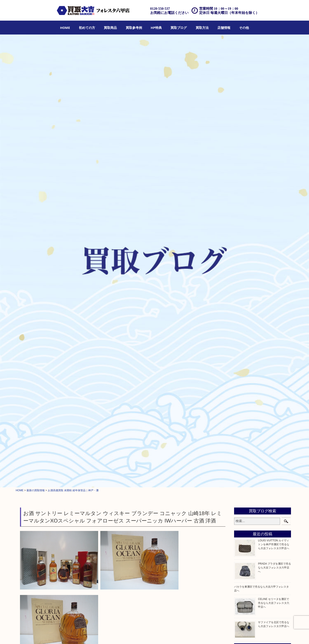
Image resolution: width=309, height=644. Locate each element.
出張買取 (137, 635)
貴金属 (243, 222)
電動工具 (244, 343)
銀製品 (243, 239)
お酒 (32, 224)
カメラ (243, 255)
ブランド (244, 244)
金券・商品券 (247, 294)
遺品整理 (164, 635)
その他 (244, 28)
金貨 (241, 266)
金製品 (243, 233)
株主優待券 (246, 310)
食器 (241, 261)
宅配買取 (150, 635)
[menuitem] (65, 28)
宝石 (241, 228)
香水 (241, 365)
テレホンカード (249, 304)
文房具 (243, 348)
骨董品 (243, 321)
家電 (241, 332)
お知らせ (244, 397)
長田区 (243, 433)
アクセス (177, 635)
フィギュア (246, 212)
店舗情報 (224, 28)
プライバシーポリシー (220, 635)
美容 (241, 376)
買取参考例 (134, 28)
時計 (241, 250)
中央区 (243, 444)
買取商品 (110, 28)
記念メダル (246, 272)
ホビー (243, 386)
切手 (241, 288)
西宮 (241, 427)
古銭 (241, 277)
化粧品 (243, 370)
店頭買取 (123, 635)
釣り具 (243, 354)
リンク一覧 (262, 635)
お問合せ (199, 635)
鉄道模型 (244, 299)
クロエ (243, 206)
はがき (243, 315)
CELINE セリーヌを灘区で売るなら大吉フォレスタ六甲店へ (274, 155)
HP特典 (156, 28)
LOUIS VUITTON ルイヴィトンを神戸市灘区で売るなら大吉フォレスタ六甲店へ (274, 96)
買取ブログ (179, 28)
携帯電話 (244, 381)
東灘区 (243, 438)
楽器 (241, 359)
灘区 (241, 411)
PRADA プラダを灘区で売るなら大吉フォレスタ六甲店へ (274, 120)
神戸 (241, 449)
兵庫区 (243, 455)
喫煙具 (243, 337)
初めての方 (87, 28)
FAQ (188, 635)
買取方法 (202, 28)
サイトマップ (245, 635)
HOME (65, 28)
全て (24, 224)
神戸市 (243, 416)
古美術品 (244, 326)
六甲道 (243, 422)
